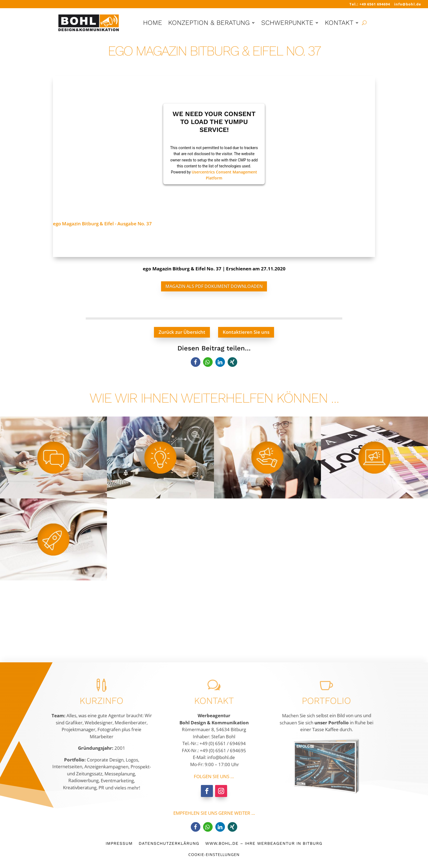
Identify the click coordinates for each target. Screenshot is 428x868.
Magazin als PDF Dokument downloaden (214, 286)
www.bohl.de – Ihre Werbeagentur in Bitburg (264, 843)
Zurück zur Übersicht (182, 332)
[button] (196, 362)
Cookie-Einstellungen (214, 854)
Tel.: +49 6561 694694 (370, 4)
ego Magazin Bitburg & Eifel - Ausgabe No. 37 (102, 224)
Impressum (119, 843)
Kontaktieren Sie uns (246, 332)
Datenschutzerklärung (169, 843)
